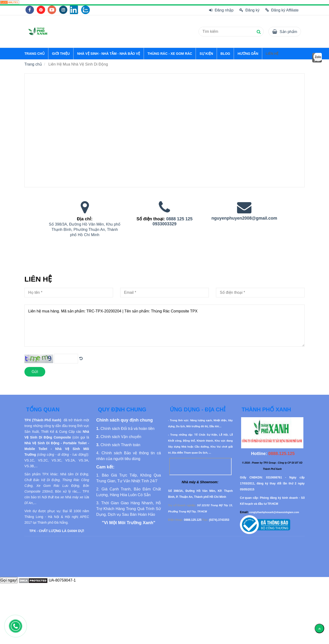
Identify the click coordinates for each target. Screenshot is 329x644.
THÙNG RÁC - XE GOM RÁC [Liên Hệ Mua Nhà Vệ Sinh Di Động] (170, 54)
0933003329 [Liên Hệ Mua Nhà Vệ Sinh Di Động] (164, 224)
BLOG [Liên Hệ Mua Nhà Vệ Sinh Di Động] (225, 54)
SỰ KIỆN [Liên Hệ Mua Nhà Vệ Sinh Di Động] (206, 54)
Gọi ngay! (9, 580)
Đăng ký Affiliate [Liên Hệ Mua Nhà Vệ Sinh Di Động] (282, 10)
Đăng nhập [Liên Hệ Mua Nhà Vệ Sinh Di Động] (221, 10)
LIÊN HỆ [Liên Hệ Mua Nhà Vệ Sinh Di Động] (272, 54)
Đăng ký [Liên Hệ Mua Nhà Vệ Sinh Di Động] (250, 10)
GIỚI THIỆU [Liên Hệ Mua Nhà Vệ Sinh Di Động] (61, 54)
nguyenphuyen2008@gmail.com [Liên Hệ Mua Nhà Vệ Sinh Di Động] (244, 218)
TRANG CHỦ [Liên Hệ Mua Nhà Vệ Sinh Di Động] (34, 54)
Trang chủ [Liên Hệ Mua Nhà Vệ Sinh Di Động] (33, 64)
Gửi (35, 372)
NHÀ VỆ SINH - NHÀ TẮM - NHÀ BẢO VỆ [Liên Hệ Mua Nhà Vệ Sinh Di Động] (109, 54)
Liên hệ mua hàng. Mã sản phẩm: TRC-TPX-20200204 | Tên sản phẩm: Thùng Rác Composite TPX (164, 326)
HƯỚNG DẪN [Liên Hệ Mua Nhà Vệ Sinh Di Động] (248, 54)
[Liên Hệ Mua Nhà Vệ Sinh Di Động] (10, 2)
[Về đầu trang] (319, 628)
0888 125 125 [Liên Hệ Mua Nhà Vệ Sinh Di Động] (179, 219)
